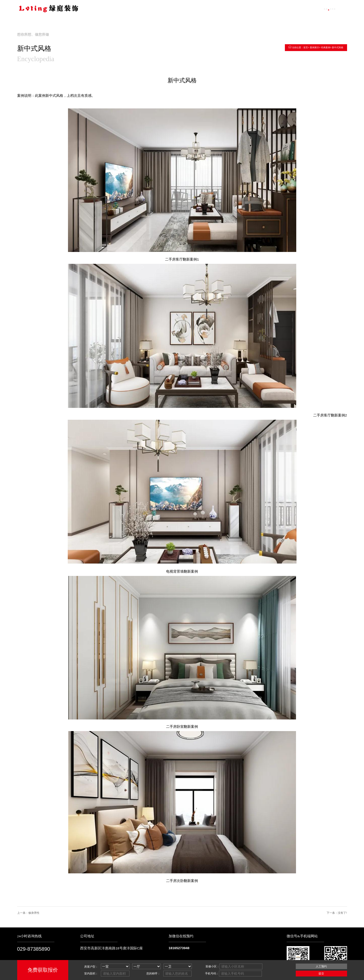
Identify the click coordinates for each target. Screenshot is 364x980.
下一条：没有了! (337, 913)
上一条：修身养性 (28, 913)
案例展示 (267, 8)
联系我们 (326, 8)
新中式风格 (338, 48)
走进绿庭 (247, 8)
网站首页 (227, 8)
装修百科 (306, 8)
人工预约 (321, 966)
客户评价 (286, 8)
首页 (306, 48)
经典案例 (326, 48)
